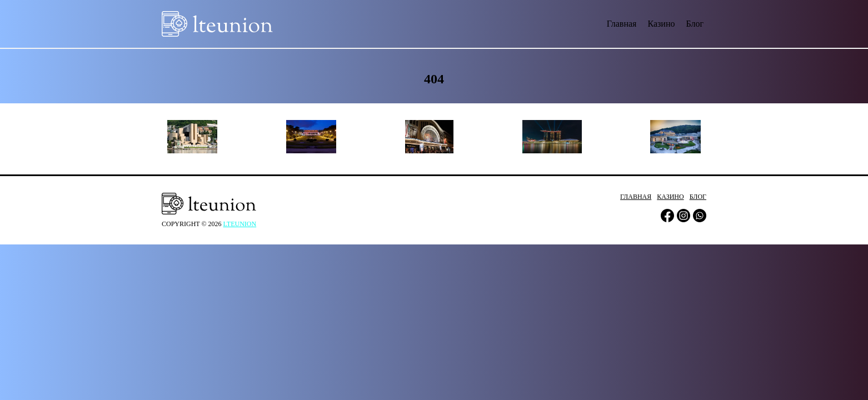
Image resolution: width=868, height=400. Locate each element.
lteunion (240, 224)
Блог (695, 24)
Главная (622, 24)
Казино (661, 24)
